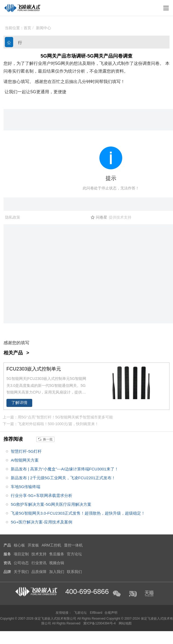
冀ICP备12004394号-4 (100, 623)
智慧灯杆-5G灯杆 (26, 451)
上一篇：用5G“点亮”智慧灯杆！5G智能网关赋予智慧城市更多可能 (58, 417)
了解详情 (19, 403)
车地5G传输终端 (26, 487)
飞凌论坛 (80, 613)
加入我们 (57, 572)
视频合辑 (57, 563)
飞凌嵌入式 (110, 63)
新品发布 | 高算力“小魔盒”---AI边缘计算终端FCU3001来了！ (65, 469)
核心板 (19, 545)
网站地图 (125, 623)
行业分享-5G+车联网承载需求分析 (42, 495)
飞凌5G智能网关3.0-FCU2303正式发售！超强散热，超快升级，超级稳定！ (78, 513)
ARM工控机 (51, 545)
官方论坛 (74, 554)
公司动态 (9, 44)
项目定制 (21, 554)
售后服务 (57, 554)
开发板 (33, 545)
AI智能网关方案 (25, 460)
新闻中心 (44, 28)
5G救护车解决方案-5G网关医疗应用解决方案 (51, 504)
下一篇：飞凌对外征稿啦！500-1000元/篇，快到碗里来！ (51, 424)
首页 (27, 28)
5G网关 (62, 63)
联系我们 (74, 572)
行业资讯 (20, 44)
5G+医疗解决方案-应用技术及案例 (42, 522)
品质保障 (39, 572)
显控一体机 (73, 545)
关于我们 (21, 572)
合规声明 (111, 613)
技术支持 (39, 554)
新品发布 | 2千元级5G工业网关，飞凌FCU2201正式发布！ (63, 478)
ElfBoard (96, 613)
